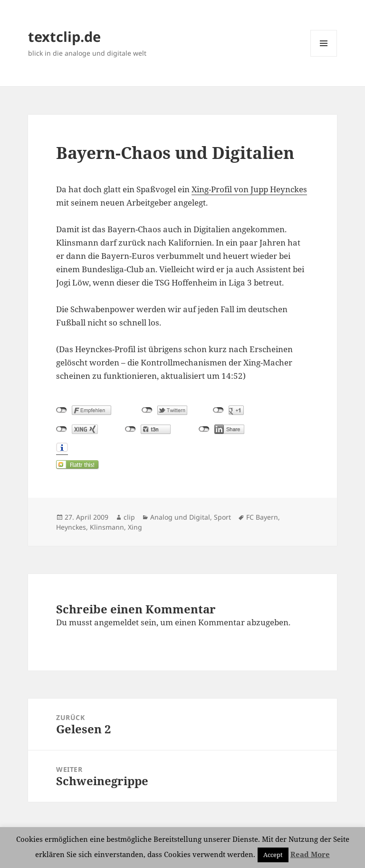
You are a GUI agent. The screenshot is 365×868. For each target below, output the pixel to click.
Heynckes (71, 527)
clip (129, 517)
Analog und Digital (180, 517)
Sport (222, 517)
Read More (310, 854)
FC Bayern (262, 517)
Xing (135, 527)
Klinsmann (107, 527)
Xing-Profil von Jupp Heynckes (249, 189)
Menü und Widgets (324, 56)
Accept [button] (273, 855)
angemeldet (116, 622)
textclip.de (64, 36)
